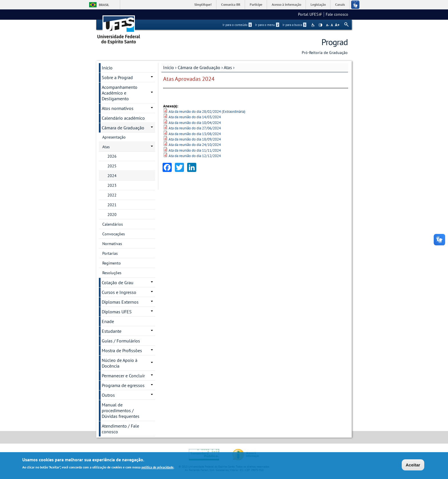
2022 (112, 195)
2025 (112, 166)
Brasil (104, 5)
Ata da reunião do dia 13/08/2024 (195, 134)
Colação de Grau (118, 282)
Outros (108, 395)
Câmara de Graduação (199, 67)
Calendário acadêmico (123, 118)
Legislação (318, 4)
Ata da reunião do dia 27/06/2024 (195, 128)
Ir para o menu (267, 25)
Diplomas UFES (117, 312)
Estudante (112, 331)
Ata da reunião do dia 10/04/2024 (195, 123)
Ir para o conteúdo (237, 25)
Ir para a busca (294, 25)
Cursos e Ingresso (119, 292)
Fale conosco (337, 14)
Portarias (110, 253)
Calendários (113, 224)
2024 (112, 176)
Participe (256, 4)
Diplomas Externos (120, 302)
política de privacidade (157, 467)
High (320, 25)
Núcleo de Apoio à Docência (120, 363)
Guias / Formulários (121, 341)
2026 (112, 156)
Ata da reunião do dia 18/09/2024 (195, 139)
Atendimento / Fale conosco (120, 429)
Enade (108, 321)
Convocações (114, 234)
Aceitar (413, 465)
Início (169, 67)
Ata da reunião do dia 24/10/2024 (195, 145)
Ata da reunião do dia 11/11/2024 (195, 150)
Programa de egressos (123, 385)
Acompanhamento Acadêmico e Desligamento (120, 93)
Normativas (112, 244)
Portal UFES (310, 14)
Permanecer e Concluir (123, 376)
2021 (112, 205)
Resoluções (112, 273)
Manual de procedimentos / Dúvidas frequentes (121, 410)
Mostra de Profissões (122, 350)
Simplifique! (203, 4)
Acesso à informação (286, 4)
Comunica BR (231, 4)
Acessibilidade (314, 25)
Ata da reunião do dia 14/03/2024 (195, 117)
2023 (112, 185)
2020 (112, 215)
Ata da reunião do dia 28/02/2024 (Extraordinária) (207, 112)
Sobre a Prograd (117, 77)
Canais (340, 4)
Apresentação (114, 137)
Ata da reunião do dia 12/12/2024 (195, 156)
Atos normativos (118, 108)
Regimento (112, 263)
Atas (228, 67)
